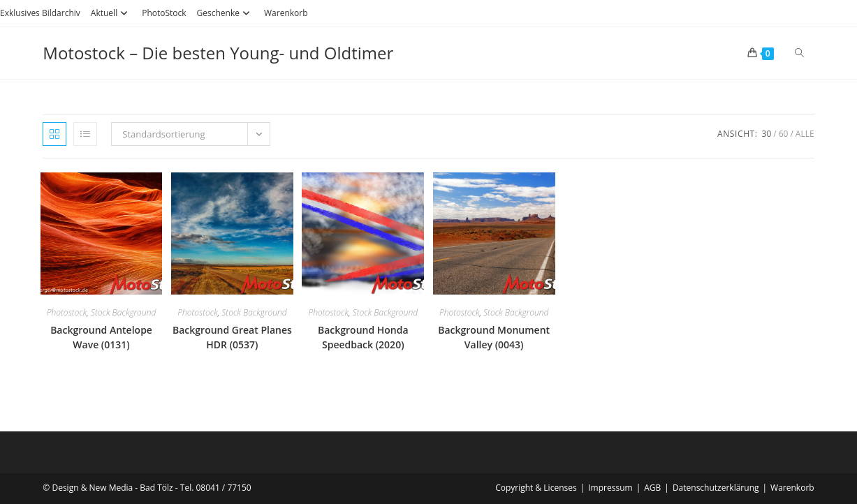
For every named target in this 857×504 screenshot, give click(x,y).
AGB (652, 488)
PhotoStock (164, 13)
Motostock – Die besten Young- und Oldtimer (218, 53)
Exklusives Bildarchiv (40, 13)
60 (784, 134)
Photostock (67, 312)
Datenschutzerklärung (716, 488)
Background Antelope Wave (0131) (101, 337)
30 (767, 134)
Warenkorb (286, 13)
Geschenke (225, 13)
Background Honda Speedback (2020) (363, 337)
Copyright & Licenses (536, 488)
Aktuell (111, 13)
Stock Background (123, 312)
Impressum (610, 488)
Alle (805, 134)
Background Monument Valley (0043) (494, 337)
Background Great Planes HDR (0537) (232, 337)
